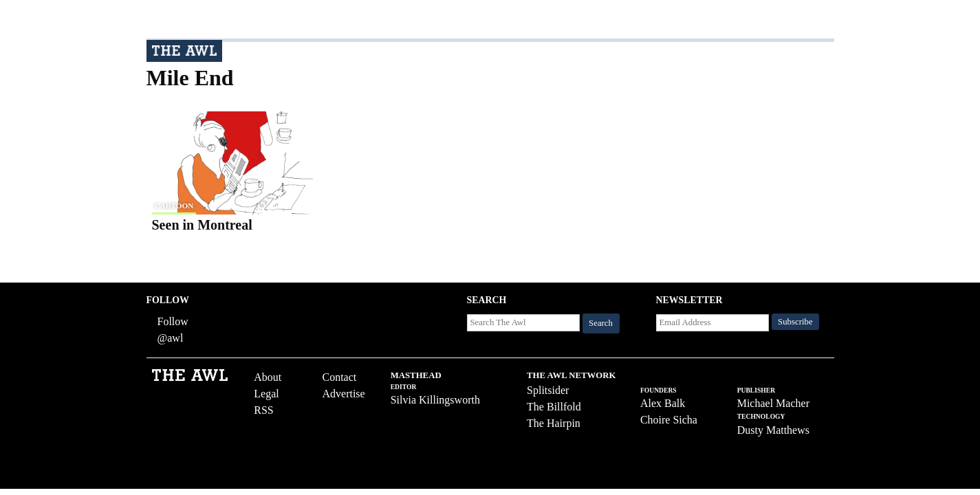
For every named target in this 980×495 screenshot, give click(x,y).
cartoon (174, 206)
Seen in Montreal (202, 225)
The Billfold (554, 407)
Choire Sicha (669, 420)
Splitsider (548, 390)
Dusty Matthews (773, 430)
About (268, 377)
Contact (339, 377)
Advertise (343, 394)
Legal (266, 394)
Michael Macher (773, 403)
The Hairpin (554, 423)
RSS (263, 410)
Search (601, 323)
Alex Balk (663, 403)
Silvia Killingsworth (435, 400)
